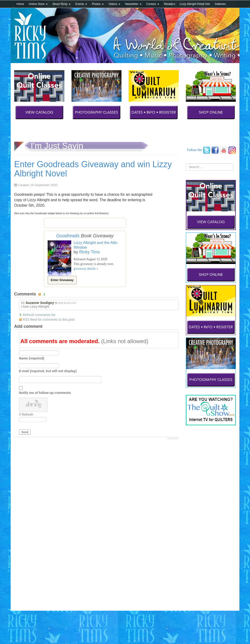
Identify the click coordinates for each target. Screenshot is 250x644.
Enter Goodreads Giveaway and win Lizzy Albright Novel (93, 169)
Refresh (27, 414)
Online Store (38, 4)
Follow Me (195, 150)
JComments (173, 439)
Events (81, 4)
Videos (114, 4)
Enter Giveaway (62, 280)
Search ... (186, 164)
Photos (98, 4)
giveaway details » (86, 269)
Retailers (169, 4)
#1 (23, 303)
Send (25, 432)
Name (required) (31, 358)
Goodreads (68, 236)
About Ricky (61, 4)
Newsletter (133, 4)
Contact (153, 4)
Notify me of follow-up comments (45, 393)
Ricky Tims (90, 252)
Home (20, 4)
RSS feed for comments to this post (49, 320)
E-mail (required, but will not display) (48, 371)
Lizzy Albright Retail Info (195, 4)
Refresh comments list (39, 315)
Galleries (220, 4)
